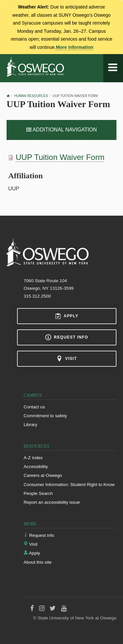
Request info (67, 337)
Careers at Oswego (43, 475)
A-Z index (33, 458)
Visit (67, 359)
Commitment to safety (45, 416)
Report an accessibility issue (52, 502)
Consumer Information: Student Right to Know (69, 485)
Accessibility (36, 467)
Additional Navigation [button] (62, 130)
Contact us (34, 407)
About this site (38, 562)
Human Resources (31, 96)
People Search (38, 493)
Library (31, 425)
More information (74, 47)
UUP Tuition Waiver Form (60, 157)
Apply (67, 316)
